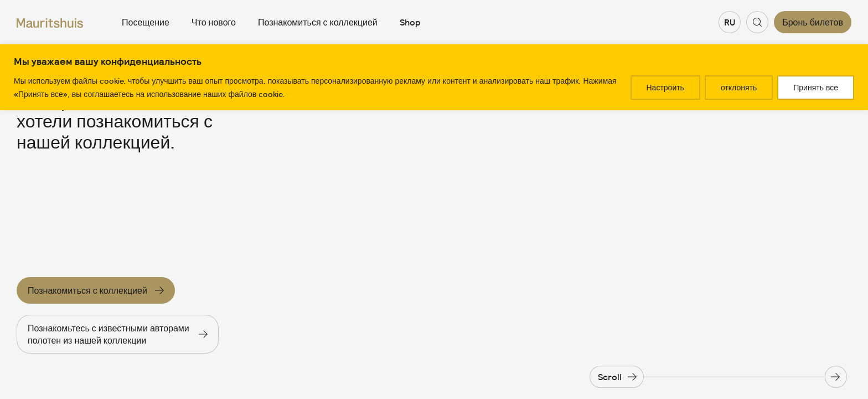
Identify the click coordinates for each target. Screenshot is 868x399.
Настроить (665, 88)
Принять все (816, 88)
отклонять (739, 88)
